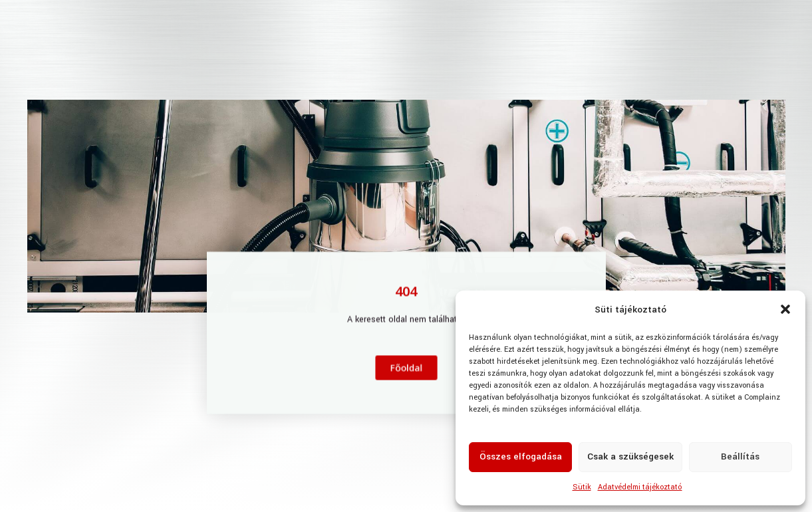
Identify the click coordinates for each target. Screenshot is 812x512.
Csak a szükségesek (630, 456)
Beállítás (740, 456)
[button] (785, 309)
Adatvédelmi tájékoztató (640, 487)
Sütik (582, 487)
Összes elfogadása (521, 456)
